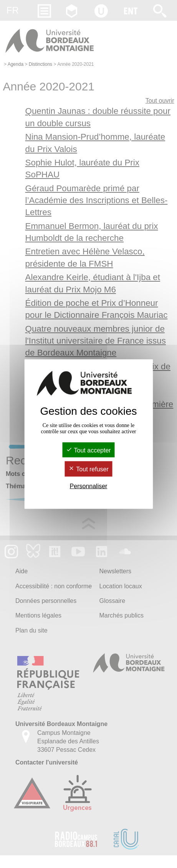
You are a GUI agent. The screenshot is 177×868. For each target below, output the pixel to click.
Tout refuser (88, 469)
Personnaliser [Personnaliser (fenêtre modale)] (89, 486)
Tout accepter (88, 450)
